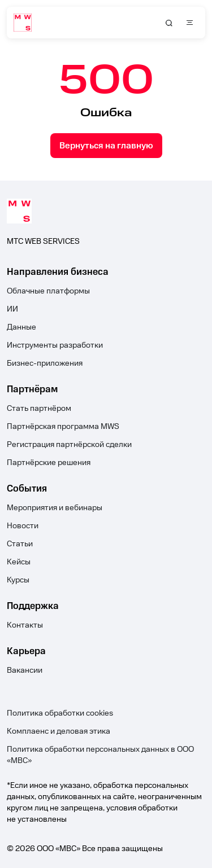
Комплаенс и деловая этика (59, 731)
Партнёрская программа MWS (63, 427)
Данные (21, 327)
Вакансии (25, 670)
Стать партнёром (39, 409)
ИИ (12, 309)
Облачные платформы (48, 291)
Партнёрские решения (49, 463)
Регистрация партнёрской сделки (69, 445)
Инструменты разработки (55, 345)
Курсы (18, 580)
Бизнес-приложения (45, 363)
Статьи (20, 544)
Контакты (25, 625)
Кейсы (19, 562)
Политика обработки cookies (60, 713)
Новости (23, 526)
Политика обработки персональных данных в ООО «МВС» (100, 755)
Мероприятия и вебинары (55, 508)
